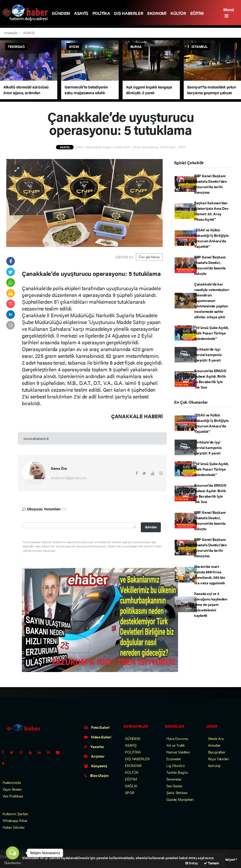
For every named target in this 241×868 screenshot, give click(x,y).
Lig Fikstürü (176, 765)
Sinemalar (174, 779)
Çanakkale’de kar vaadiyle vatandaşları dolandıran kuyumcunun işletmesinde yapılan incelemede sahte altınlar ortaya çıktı (212, 300)
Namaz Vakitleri (178, 752)
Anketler (214, 745)
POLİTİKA (101, 13)
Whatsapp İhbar (15, 820)
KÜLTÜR (178, 13)
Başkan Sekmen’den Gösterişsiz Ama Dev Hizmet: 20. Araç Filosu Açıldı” (211, 211)
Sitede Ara (216, 738)
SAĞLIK (131, 786)
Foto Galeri (97, 727)
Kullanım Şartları (15, 814)
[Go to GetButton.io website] (12, 863)
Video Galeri (98, 737)
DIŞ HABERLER (129, 13)
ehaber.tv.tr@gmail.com (69, 478)
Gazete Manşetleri (180, 799)
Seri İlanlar (174, 786)
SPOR (130, 793)
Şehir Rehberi (177, 793)
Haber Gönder (14, 827)
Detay (192, 863)
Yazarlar (94, 746)
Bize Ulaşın (96, 775)
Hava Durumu (177, 738)
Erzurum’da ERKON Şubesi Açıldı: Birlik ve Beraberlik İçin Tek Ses (210, 379)
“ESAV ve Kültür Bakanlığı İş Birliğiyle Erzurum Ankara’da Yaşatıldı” (211, 238)
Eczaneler (174, 759)
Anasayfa (11, 33)
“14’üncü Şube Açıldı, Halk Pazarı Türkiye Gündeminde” (212, 333)
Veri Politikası (13, 796)
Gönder (151, 527)
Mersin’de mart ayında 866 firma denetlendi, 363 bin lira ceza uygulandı (210, 575)
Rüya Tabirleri (218, 759)
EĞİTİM (197, 13)
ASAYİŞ (81, 13)
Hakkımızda (12, 782)
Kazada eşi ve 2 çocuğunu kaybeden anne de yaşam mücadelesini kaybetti (211, 604)
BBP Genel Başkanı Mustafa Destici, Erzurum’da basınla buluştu (210, 265)
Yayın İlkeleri (12, 789)
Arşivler (94, 756)
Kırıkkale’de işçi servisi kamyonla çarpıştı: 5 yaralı (208, 354)
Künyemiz (96, 766)
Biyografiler (217, 752)
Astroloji (214, 765)
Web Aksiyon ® (226, 859)
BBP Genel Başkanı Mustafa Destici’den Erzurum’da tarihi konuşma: (210, 184)
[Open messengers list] (12, 853)
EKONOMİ (157, 13)
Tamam (211, 863)
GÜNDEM (61, 13)
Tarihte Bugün (177, 772)
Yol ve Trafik (176, 745)
